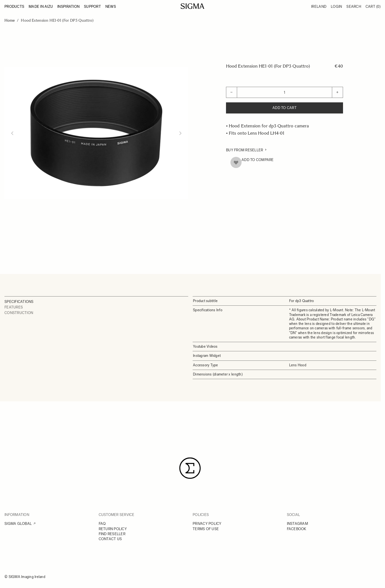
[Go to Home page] (192, 6)
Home (10, 20)
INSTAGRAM (297, 524)
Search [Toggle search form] (354, 7)
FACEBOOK (297, 529)
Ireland (319, 7)
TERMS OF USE (206, 529)
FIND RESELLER (112, 534)
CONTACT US (110, 539)
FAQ (102, 524)
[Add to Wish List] (236, 162)
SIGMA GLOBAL (18, 524)
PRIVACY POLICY (207, 524)
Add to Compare (258, 160)
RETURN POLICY (113, 529)
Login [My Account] (336, 7)
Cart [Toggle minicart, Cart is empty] (373, 7)
